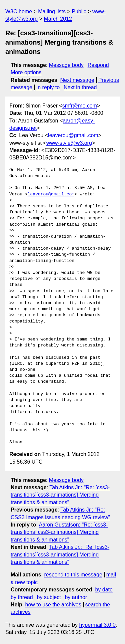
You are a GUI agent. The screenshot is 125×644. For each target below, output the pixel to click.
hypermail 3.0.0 (97, 625)
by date (104, 590)
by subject (49, 597)
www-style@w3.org (69, 143)
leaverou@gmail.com (73, 135)
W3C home (19, 11)
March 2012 (58, 19)
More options (26, 72)
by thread (22, 597)
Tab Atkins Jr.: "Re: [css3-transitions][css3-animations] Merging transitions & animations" (60, 495)
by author (76, 597)
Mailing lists (52, 11)
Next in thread (80, 87)
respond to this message (73, 575)
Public (79, 11)
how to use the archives (53, 605)
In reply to (48, 87)
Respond (98, 65)
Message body (66, 65)
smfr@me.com (80, 106)
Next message (77, 80)
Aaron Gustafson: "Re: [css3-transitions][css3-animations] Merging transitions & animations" (59, 532)
